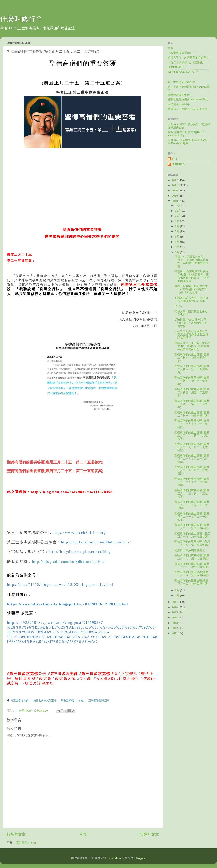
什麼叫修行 (179, 164)
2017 (175, 602)
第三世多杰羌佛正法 (45, 701)
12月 (178, 206)
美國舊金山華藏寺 (179, 104)
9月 (177, 221)
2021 (175, 185)
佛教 (81, 701)
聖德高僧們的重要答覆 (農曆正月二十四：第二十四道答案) (192, 482)
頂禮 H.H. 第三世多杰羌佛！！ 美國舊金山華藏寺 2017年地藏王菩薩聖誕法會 (191, 261)
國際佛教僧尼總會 (179, 95)
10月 (178, 216)
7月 (177, 231)
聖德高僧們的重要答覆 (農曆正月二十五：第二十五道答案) (192, 470)
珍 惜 (178, 306)
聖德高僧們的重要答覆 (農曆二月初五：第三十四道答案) (192, 369)
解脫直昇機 (67, 701)
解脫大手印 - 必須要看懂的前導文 (188, 58)
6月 (177, 237)
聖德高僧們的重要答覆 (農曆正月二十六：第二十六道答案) (192, 459)
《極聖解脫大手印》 (180, 53)
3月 (177, 252)
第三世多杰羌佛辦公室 (181, 82)
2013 (175, 623)
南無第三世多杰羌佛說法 (190, 550)
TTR (174, 159)
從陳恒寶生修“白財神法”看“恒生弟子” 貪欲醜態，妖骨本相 (191, 323)
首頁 (83, 834)
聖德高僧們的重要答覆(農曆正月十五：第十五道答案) (192, 574)
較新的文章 (16, 834)
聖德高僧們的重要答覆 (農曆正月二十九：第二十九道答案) (192, 424)
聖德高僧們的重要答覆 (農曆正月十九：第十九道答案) (192, 535)
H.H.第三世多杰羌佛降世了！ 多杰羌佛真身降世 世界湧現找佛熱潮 (192, 335)
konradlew (115, 858)
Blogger (140, 858)
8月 (177, 226)
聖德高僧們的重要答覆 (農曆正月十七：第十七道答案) (192, 557)
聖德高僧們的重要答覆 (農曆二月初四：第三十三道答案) (192, 381)
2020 (175, 191)
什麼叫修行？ (21, 19)
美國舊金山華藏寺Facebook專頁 (187, 109)
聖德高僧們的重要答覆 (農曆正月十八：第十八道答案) (192, 543)
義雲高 (45, 678)
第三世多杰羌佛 (20, 701)
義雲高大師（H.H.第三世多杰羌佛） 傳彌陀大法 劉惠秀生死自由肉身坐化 (192, 346)
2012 (175, 628)
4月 (177, 247)
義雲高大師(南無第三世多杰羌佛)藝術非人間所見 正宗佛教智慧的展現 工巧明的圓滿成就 (192, 276)
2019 (175, 196)
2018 (175, 201)
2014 (175, 618)
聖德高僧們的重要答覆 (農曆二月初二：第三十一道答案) (192, 404)
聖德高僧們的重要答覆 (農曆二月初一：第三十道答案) (192, 414)
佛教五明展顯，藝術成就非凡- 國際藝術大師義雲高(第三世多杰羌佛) (191, 289)
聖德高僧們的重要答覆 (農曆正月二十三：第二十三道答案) (192, 493)
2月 (177, 590)
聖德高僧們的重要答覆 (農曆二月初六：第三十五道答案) (192, 358)
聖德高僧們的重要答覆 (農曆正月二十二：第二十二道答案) (192, 505)
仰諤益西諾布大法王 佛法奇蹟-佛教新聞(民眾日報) (191, 299)
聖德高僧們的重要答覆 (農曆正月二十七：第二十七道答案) (192, 447)
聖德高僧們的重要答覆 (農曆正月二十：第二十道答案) (192, 527)
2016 (175, 607)
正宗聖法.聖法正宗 (99, 701)
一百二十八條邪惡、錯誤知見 (186, 62)
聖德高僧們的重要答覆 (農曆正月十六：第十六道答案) (192, 565)
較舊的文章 (149, 834)
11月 (178, 211)
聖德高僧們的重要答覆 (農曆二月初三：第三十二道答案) (192, 392)
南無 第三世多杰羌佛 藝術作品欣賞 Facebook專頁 (188, 142)
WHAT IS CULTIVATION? (183, 72)
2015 (175, 612)
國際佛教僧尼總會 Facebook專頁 (188, 100)
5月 (177, 242)
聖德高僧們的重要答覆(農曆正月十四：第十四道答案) (192, 582)
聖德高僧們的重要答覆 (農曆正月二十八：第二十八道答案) (192, 436)
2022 (175, 180)
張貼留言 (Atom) (26, 843)
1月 (177, 595)
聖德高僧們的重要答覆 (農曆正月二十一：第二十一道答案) (192, 517)
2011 (175, 633)
